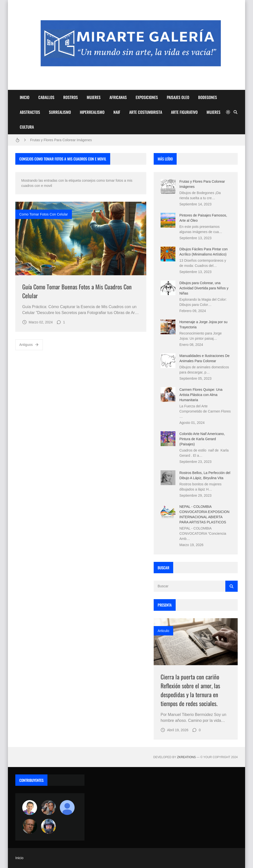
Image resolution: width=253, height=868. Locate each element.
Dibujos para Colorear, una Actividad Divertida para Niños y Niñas (204, 288)
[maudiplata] (48, 826)
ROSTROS (71, 97)
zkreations (186, 757)
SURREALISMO (60, 112)
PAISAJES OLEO (178, 97)
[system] (228, 112)
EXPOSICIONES (147, 97)
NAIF (117, 112)
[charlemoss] (30, 826)
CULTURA (27, 127)
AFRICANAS (118, 97)
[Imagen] (81, 238)
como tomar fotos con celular (44, 214)
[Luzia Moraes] (48, 808)
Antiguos (29, 345)
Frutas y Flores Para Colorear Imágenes (61, 140)
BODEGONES (208, 97)
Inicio (19, 858)
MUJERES (94, 97)
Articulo (163, 631)
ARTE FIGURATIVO (184, 112)
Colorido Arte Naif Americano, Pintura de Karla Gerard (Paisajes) (202, 439)
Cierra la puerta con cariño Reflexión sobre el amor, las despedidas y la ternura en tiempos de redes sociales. (190, 690)
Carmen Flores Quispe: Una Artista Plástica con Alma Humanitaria (201, 395)
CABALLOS (46, 97)
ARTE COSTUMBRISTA (146, 112)
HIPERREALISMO (92, 112)
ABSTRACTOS (30, 112)
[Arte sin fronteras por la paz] (30, 808)
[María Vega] (67, 808)
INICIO (25, 97)
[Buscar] (235, 112)
